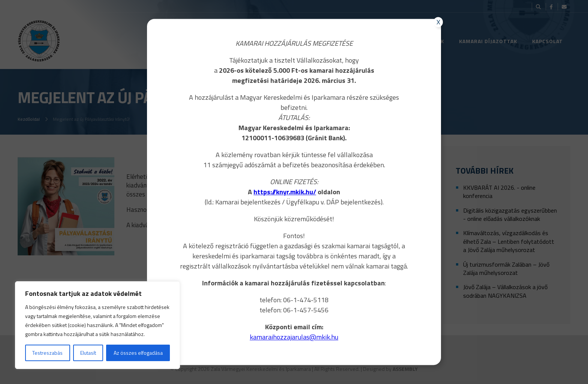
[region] (97, 325)
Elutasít (88, 353)
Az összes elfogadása (138, 353)
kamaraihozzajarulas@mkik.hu (294, 337)
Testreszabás (47, 353)
